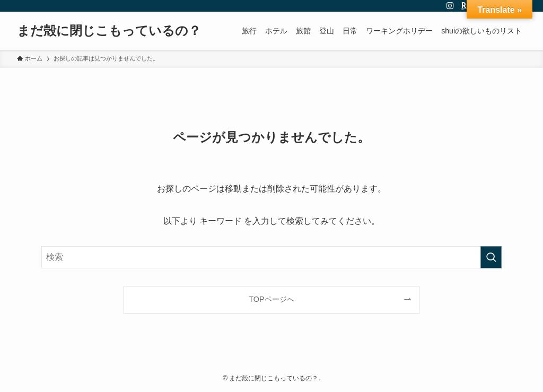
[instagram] (450, 6)
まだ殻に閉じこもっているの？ (109, 31)
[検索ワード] (271, 257)
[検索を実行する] (491, 257)
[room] (464, 6)
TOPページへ (271, 299)
